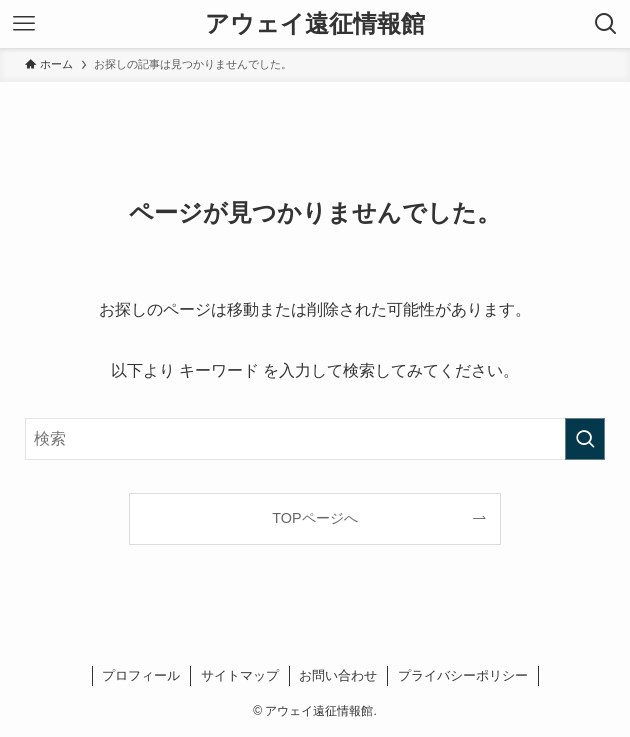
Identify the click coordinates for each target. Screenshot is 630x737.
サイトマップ (240, 675)
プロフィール (141, 675)
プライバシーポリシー (463, 675)
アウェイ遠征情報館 (315, 24)
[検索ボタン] (606, 24)
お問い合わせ (338, 675)
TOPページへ (314, 518)
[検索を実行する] (585, 439)
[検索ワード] (315, 439)
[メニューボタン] (24, 24)
